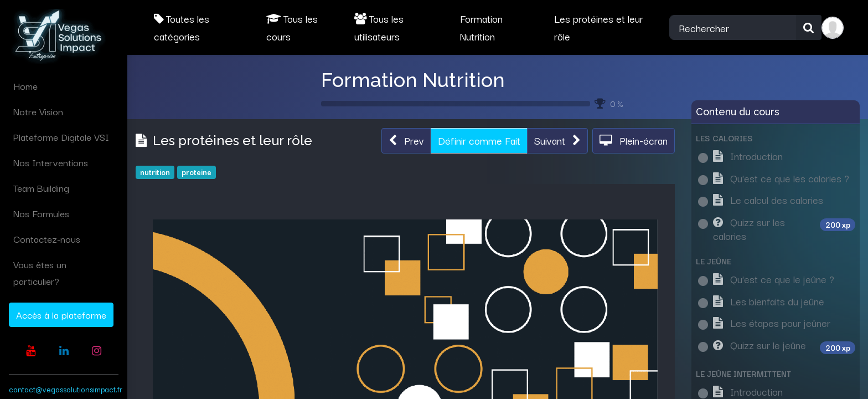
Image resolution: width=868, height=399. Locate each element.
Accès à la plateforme (61, 314)
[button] (406, 141)
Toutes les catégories (182, 27)
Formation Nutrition (413, 80)
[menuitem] (64, 86)
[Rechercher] (809, 28)
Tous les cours (292, 27)
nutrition (155, 172)
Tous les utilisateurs (379, 27)
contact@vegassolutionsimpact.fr (66, 389)
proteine (197, 172)
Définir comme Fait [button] (479, 140)
